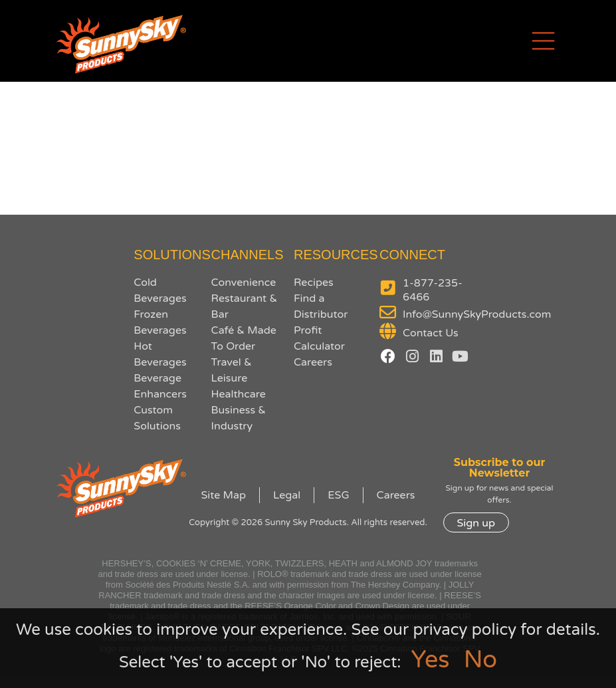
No (480, 660)
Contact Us (431, 333)
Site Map (224, 495)
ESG (338, 495)
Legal (287, 495)
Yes (431, 660)
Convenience (244, 283)
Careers (313, 362)
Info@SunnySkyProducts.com (477, 314)
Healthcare (239, 394)
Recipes (314, 283)
